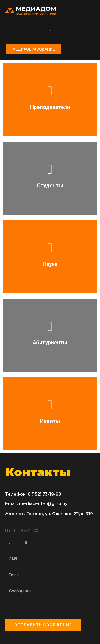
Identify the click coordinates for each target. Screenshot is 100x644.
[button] (50, 29)
